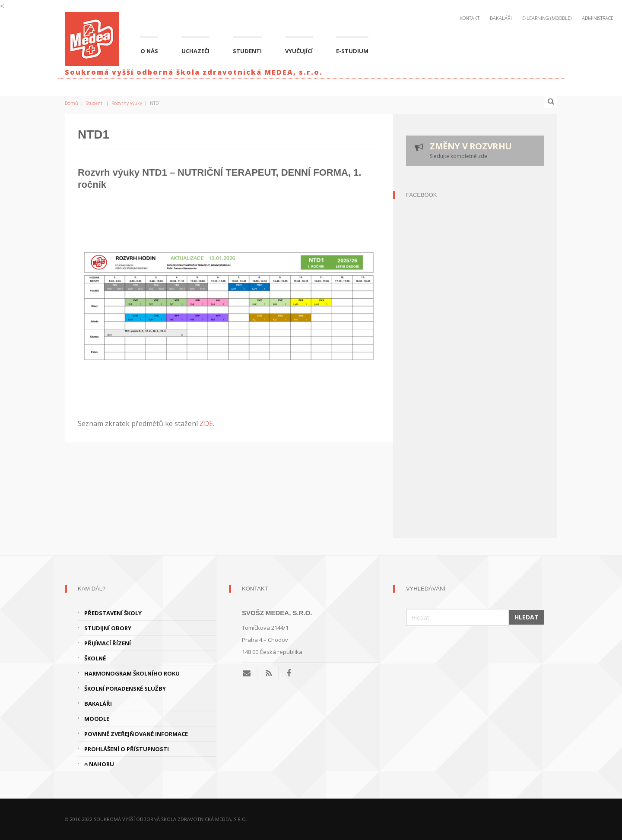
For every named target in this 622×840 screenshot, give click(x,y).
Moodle (97, 719)
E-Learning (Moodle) (547, 18)
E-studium (352, 51)
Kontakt (470, 18)
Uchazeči (195, 51)
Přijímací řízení (108, 643)
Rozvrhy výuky (127, 103)
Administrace (598, 18)
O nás (149, 51)
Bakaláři (501, 18)
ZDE (206, 423)
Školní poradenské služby (125, 688)
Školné (95, 658)
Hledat (527, 617)
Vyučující (299, 51)
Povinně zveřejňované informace (136, 734)
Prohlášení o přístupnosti (127, 749)
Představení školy (113, 613)
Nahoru (99, 764)
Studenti (247, 51)
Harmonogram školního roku (132, 673)
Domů (71, 103)
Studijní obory (108, 628)
